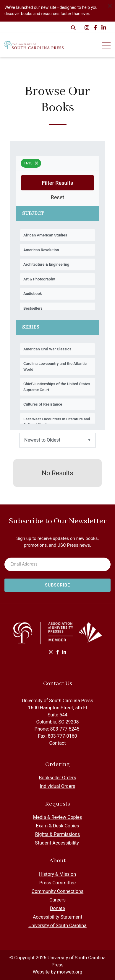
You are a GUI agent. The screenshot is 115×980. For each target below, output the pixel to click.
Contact (58, 743)
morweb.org (69, 972)
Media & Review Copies (57, 817)
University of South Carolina (57, 926)
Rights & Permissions (57, 834)
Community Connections (57, 891)
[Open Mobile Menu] (106, 45)
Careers (57, 900)
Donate (57, 908)
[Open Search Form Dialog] (73, 27)
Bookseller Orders (57, 778)
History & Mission (57, 874)
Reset (57, 197)
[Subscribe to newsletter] (57, 585)
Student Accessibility (57, 843)
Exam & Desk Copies (57, 826)
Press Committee (57, 883)
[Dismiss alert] (110, 5)
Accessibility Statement (57, 917)
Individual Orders (58, 786)
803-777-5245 (65, 729)
